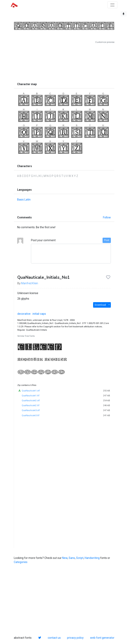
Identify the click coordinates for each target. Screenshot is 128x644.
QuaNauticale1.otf (31, 391)
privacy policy (75, 638)
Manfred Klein (30, 283)
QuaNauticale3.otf (31, 410)
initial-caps (39, 314)
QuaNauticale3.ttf (31, 415)
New (65, 558)
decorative (24, 314)
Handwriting (92, 558)
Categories (21, 562)
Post (107, 240)
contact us (54, 638)
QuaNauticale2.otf (31, 401)
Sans (72, 558)
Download (100, 305)
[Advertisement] (64, 62)
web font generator (102, 638)
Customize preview (105, 42)
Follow (107, 217)
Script (80, 558)
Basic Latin (24, 200)
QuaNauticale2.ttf (31, 405)
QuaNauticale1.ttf (31, 396)
